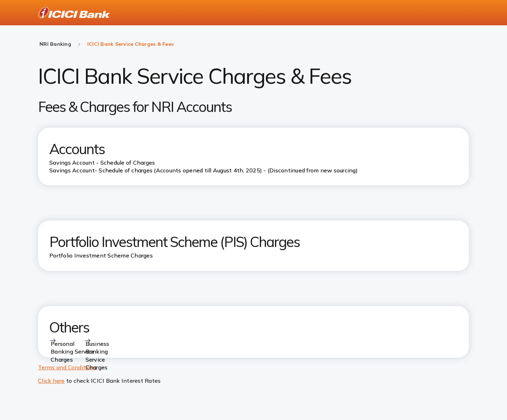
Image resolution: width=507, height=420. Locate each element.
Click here (51, 381)
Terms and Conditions (67, 367)
